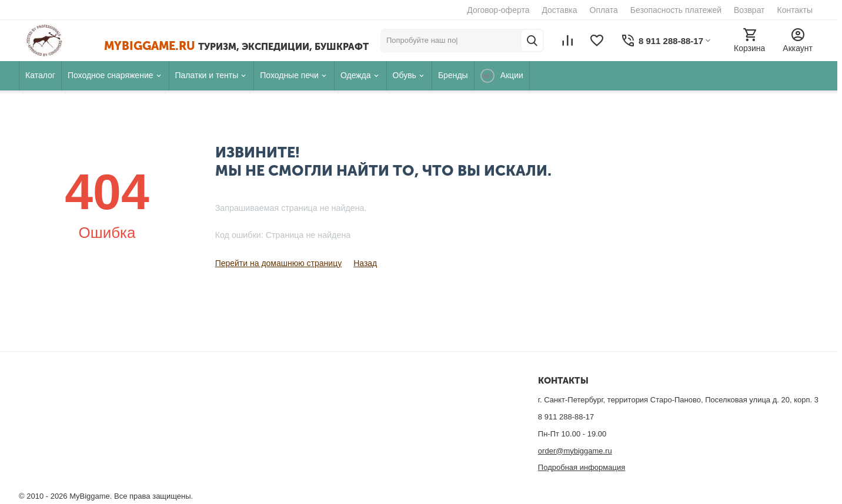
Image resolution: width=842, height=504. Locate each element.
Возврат (749, 10)
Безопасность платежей (676, 10)
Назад (365, 263)
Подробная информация (582, 467)
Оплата (604, 10)
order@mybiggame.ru (575, 451)
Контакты (795, 10)
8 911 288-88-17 (566, 417)
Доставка (559, 10)
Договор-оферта (498, 10)
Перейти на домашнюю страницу (279, 263)
